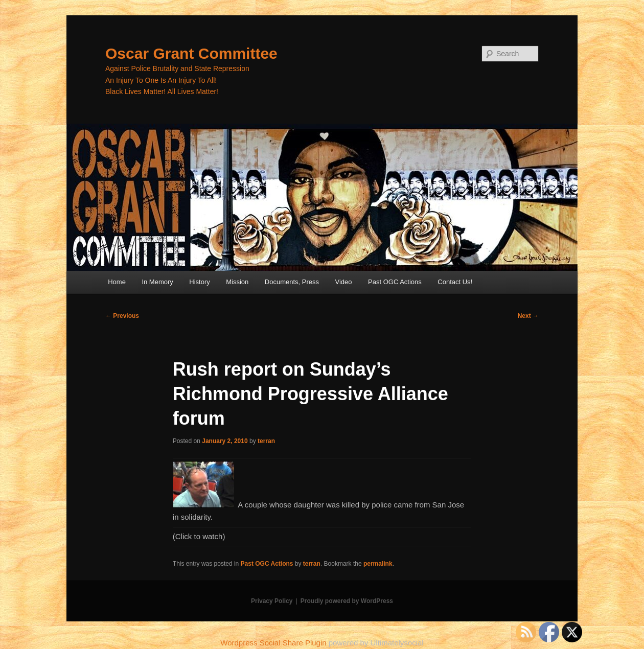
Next (528, 316)
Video (344, 282)
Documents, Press (292, 282)
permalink (378, 564)
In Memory (157, 282)
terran (266, 441)
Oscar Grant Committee (191, 53)
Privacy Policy (272, 601)
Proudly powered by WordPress (347, 601)
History (199, 282)
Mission (237, 282)
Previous (122, 316)
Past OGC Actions (395, 282)
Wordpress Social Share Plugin (274, 643)
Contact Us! (455, 282)
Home (117, 282)
